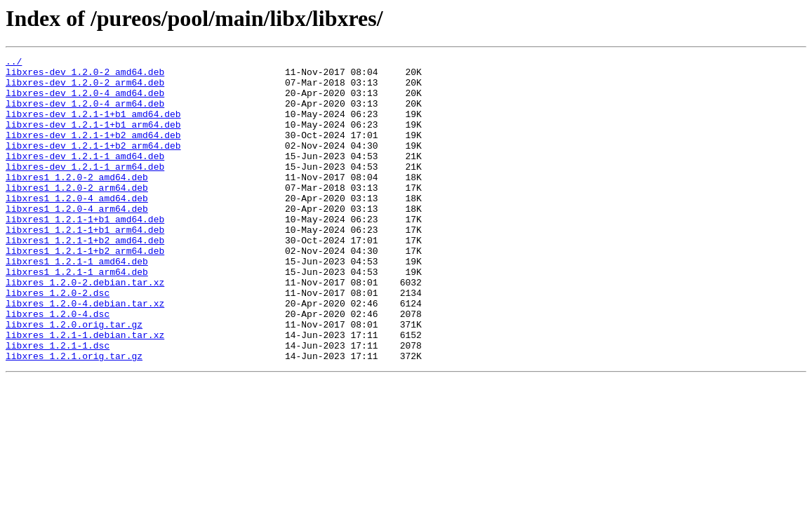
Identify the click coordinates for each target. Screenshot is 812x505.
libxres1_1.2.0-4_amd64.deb (77, 227)
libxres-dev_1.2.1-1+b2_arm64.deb (93, 164)
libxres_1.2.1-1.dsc (58, 404)
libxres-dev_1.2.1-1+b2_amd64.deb (93, 151)
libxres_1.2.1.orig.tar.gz (74, 417)
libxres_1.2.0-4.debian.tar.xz (85, 353)
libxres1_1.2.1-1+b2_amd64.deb (85, 278)
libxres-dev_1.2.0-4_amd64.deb (85, 101)
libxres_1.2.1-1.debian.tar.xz (85, 391)
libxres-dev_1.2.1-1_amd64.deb (85, 177)
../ (14, 63)
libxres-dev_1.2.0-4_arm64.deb (85, 114)
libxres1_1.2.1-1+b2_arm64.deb (85, 290)
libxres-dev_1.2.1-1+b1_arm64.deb (93, 139)
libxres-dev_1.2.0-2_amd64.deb (85, 76)
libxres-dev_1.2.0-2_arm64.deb (85, 88)
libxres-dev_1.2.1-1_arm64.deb (85, 189)
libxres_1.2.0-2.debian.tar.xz (85, 328)
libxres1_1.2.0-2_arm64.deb (77, 215)
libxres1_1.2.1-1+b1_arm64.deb (85, 265)
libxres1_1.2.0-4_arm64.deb (77, 240)
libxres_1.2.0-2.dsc (58, 341)
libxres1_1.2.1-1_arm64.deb (77, 316)
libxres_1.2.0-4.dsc (58, 366)
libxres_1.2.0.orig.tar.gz (74, 379)
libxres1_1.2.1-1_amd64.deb (77, 303)
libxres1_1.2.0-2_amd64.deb (77, 202)
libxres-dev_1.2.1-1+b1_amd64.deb (93, 126)
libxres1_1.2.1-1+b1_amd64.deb (85, 252)
